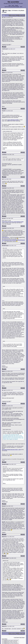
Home (10, 5)
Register (17, 5)
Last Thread (17, 637)
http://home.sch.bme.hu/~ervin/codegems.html (13, 222)
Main (10, 10)
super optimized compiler (13, 120)
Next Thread (22, 637)
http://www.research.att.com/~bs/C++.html (11, 450)
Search (13, 5)
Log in (21, 7)
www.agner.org (5, 237)
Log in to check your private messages (12, 7)
